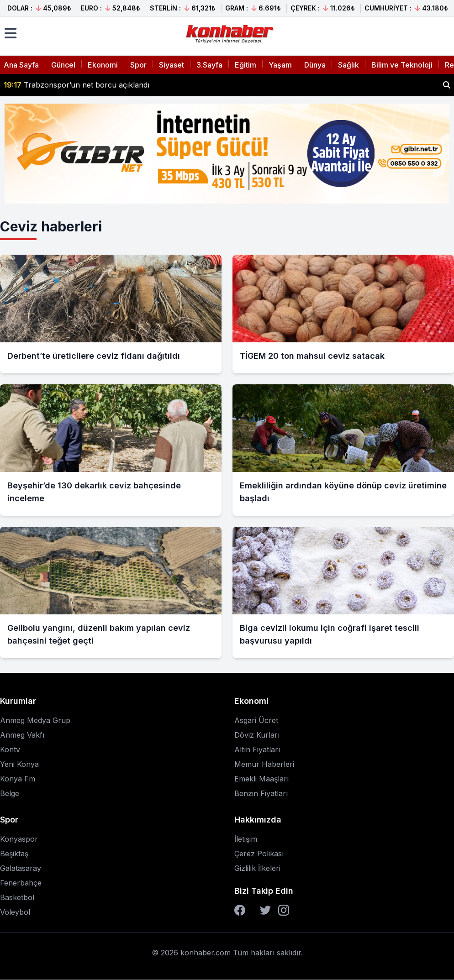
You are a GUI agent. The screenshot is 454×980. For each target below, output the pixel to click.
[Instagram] (284, 910)
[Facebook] (240, 910)
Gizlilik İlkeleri (257, 868)
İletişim (246, 839)
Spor (138, 65)
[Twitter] (265, 910)
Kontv (10, 749)
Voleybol (15, 912)
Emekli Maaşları (261, 779)
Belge (10, 793)
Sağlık (348, 65)
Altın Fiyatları (257, 749)
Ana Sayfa (21, 65)
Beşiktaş (14, 854)
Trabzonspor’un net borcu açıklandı (77, 85)
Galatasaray (21, 868)
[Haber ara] (447, 85)
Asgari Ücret (256, 720)
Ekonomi (103, 65)
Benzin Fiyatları (261, 793)
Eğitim (245, 65)
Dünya (315, 65)
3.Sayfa (209, 65)
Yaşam (280, 65)
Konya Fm (18, 779)
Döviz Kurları (257, 735)
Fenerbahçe (21, 883)
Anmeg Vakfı (22, 735)
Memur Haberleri (264, 764)
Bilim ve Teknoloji (402, 65)
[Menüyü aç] (11, 33)
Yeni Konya (19, 764)
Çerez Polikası (259, 854)
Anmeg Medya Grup (35, 720)
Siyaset (172, 65)
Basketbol (17, 897)
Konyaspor (19, 839)
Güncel (63, 65)
